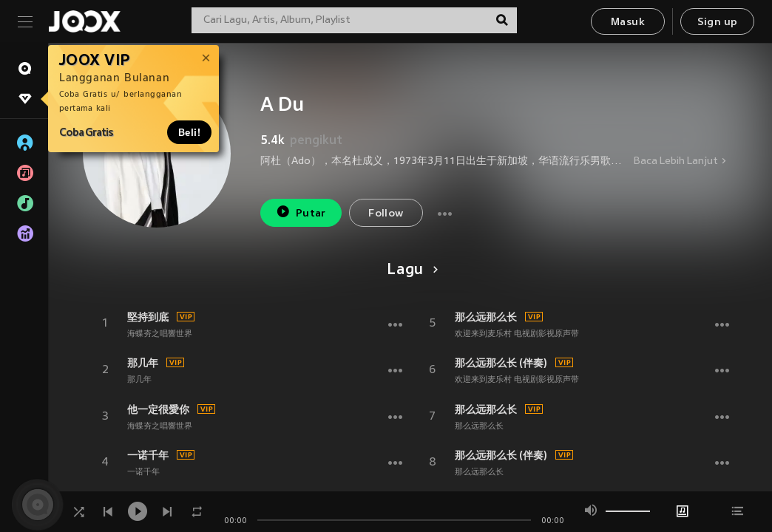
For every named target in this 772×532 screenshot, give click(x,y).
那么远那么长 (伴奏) (501, 363)
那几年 (143, 363)
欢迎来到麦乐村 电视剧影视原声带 (517, 334)
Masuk (628, 23)
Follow (386, 214)
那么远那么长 (486, 317)
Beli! (189, 132)
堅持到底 (148, 317)
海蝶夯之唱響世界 (160, 334)
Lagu (410, 270)
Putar (301, 212)
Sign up (718, 23)
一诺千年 (148, 455)
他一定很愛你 (158, 409)
